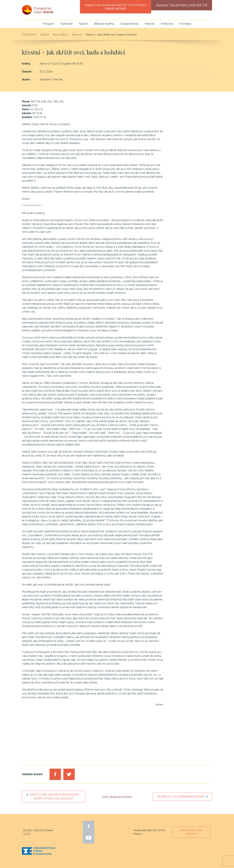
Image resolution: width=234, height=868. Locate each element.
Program (49, 24)
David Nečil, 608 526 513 (188, 5)
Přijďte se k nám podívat (191, 832)
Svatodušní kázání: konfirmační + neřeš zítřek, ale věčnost (54, 797)
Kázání (83, 24)
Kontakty (185, 24)
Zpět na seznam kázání (117, 797)
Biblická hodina (104, 24)
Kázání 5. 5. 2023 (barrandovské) (182, 797)
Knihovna (167, 24)
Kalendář (67, 24)
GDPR (27, 834)
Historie (149, 24)
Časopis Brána (129, 24)
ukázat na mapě (116, 8)
